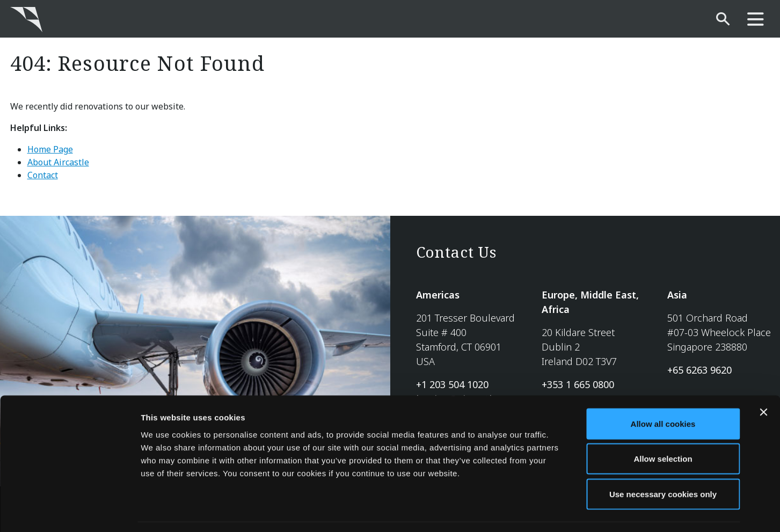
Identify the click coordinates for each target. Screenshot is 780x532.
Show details (563, 511)
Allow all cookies (663, 391)
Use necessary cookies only (663, 461)
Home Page (50, 149)
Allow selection (663, 427)
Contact (43, 175)
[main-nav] (756, 20)
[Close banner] (763, 380)
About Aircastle (58, 162)
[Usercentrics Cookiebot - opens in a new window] (70, 511)
